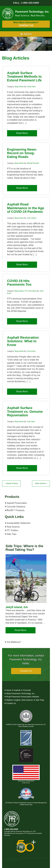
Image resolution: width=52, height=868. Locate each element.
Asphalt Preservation (16, 503)
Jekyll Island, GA (17, 607)
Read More (22, 133)
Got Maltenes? (13, 642)
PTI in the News (31, 291)
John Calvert (32, 218)
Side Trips (11, 534)
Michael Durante (33, 163)
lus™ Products (15, 510)
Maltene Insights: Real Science (20, 700)
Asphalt (17, 690)
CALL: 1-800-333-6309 (26, 3)
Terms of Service (12, 860)
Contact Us (26, 671)
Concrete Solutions (15, 507)
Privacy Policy (41, 858)
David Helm (31, 87)
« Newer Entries (11, 483)
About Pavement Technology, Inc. (21, 693)
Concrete (27, 690)
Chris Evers (31, 351)
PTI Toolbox (12, 530)
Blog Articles (19, 87)
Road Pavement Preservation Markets (23, 697)
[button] (28, 34)
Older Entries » (41, 483)
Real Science (12, 527)
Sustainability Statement (18, 523)
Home (9, 690)
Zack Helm (31, 422)
